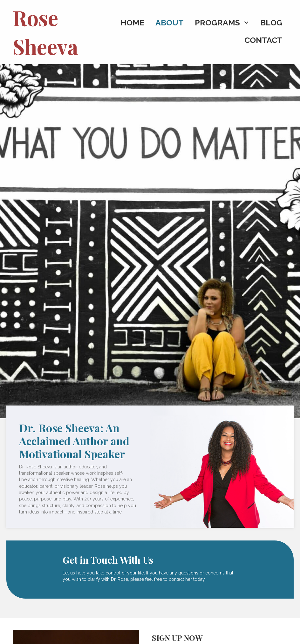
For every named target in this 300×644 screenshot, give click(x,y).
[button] (246, 23)
